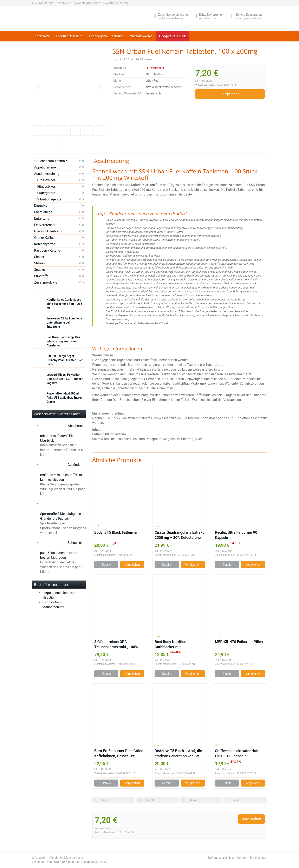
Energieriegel (44, 212)
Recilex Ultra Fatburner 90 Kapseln (236, 535)
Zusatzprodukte (46, 282)
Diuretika (41, 206)
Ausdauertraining (47, 174)
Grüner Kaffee (44, 238)
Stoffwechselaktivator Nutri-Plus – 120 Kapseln (238, 753)
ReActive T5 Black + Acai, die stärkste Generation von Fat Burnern (178, 754)
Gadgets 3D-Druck (172, 36)
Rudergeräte (46, 193)
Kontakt (242, 858)
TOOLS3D (59, 862)
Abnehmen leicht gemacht (66, 858)
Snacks (40, 270)
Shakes (40, 263)
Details (106, 565)
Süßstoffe (41, 276)
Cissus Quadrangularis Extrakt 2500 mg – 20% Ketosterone (179, 535)
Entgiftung (42, 218)
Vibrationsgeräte (49, 199)
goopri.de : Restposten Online (87, 862)
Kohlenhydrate (45, 244)
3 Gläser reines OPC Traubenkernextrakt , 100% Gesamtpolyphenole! (116, 645)
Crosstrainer (46, 180)
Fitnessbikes (47, 187)
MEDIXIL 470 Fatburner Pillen (239, 642)
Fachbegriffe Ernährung (106, 36)
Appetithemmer (46, 167)
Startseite (43, 36)
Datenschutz (258, 858)
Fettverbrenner (155, 68)
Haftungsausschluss (221, 858)
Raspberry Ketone (47, 250)
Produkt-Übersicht (69, 36)
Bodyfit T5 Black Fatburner (116, 532)
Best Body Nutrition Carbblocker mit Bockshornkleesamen (172, 645)
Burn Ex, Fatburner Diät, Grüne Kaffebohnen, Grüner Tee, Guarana (119, 754)
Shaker (39, 257)
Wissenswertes (141, 36)
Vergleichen (230, 94)
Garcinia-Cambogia (48, 231)
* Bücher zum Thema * (51, 161)
